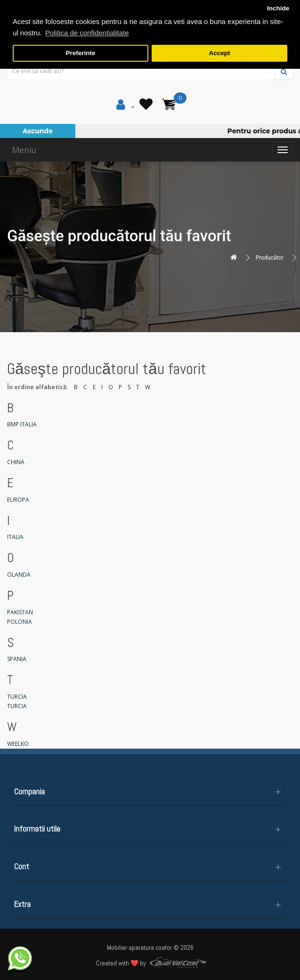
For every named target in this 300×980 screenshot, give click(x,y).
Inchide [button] (278, 8)
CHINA (16, 462)
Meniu (24, 150)
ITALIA (15, 537)
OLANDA (19, 575)
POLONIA (20, 622)
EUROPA (18, 500)
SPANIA (17, 659)
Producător (270, 258)
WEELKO (18, 744)
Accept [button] (219, 53)
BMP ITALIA (22, 424)
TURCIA (17, 697)
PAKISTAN (20, 612)
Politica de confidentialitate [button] (87, 33)
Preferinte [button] (81, 53)
